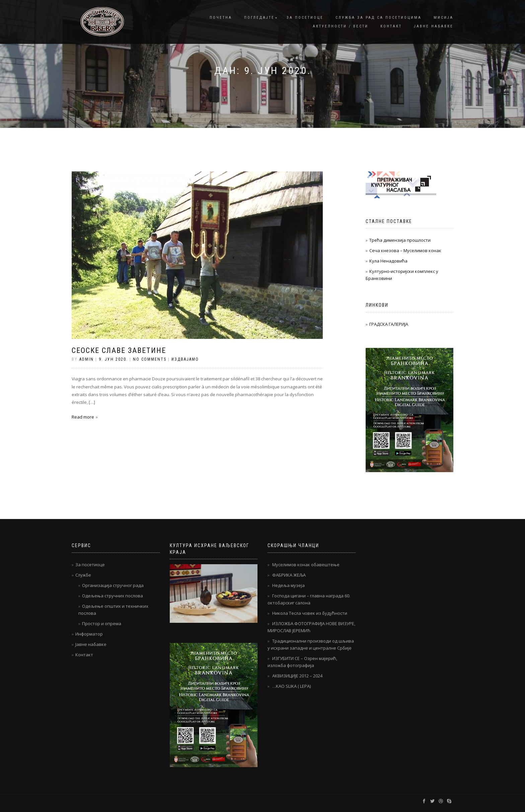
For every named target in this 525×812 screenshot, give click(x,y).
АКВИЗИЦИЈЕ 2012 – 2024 (297, 676)
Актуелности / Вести (341, 26)
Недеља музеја (288, 585)
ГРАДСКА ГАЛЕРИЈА (389, 324)
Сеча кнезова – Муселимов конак (405, 250)
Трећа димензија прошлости (400, 240)
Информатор (89, 634)
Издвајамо (185, 359)
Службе (83, 575)
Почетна (221, 18)
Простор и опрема (102, 623)
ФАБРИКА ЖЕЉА (289, 575)
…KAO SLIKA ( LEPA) (291, 686)
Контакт (391, 26)
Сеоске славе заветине (119, 350)
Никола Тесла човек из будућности (310, 613)
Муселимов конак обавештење (306, 565)
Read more (83, 417)
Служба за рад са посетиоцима (379, 18)
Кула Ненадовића (388, 261)
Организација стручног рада (113, 585)
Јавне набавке (434, 26)
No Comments (150, 359)
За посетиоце (305, 18)
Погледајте (259, 18)
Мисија (443, 18)
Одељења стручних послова (112, 596)
